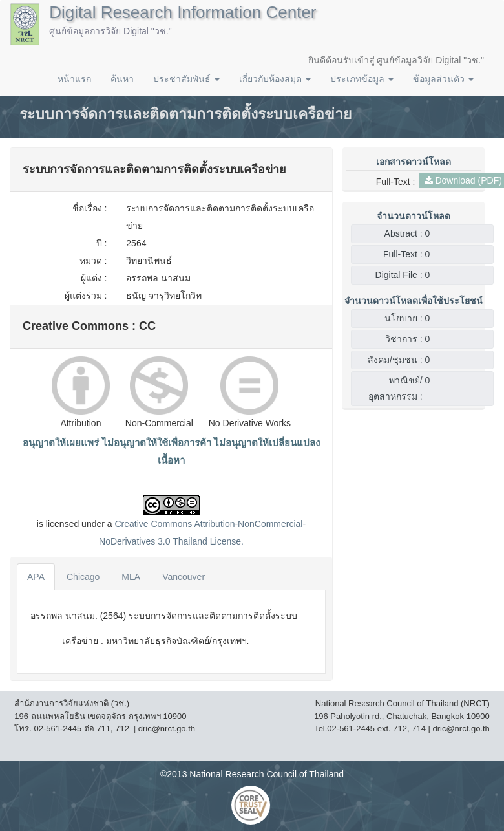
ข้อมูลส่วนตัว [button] (443, 79)
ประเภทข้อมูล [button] (362, 79)
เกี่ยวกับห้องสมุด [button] (275, 79)
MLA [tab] (131, 577)
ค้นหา (122, 79)
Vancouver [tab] (184, 577)
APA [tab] (36, 577)
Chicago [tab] (83, 577)
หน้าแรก (74, 79)
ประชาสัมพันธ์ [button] (186, 79)
